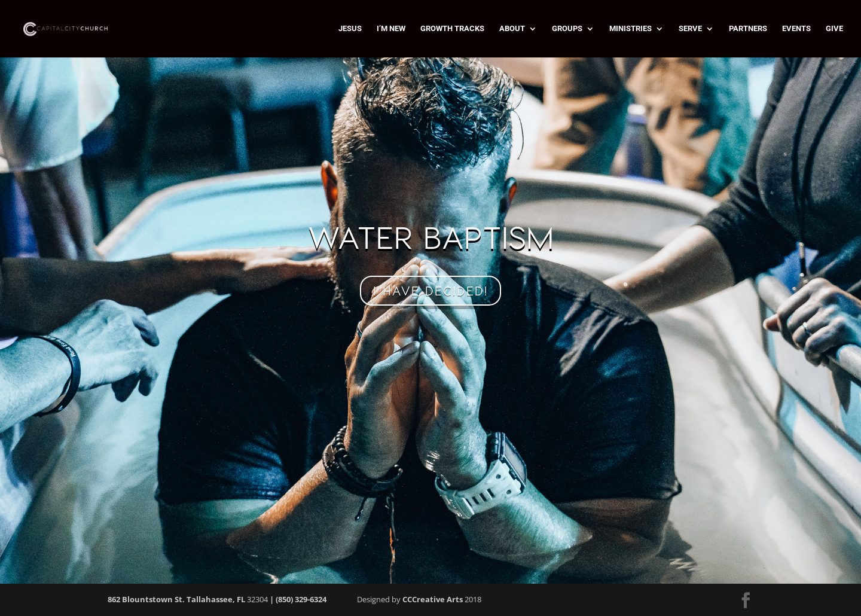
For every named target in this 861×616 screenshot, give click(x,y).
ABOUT (512, 29)
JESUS (350, 29)
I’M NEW (391, 29)
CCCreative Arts (433, 599)
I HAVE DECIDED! (430, 291)
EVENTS (796, 29)
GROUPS (567, 29)
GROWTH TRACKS (452, 29)
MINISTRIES (631, 29)
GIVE (834, 29)
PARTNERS (748, 29)
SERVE (690, 29)
